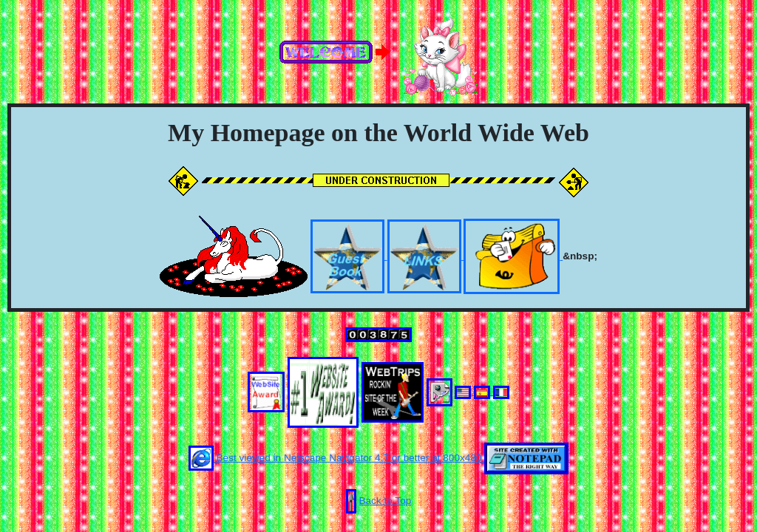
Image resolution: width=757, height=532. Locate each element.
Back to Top (385, 501)
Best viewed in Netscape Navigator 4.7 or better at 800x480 (337, 458)
